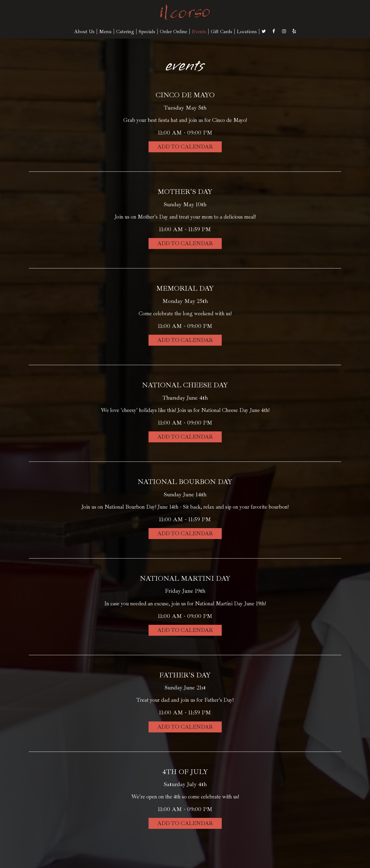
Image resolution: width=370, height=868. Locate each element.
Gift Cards (221, 31)
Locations (247, 31)
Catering (125, 31)
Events (199, 31)
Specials (147, 31)
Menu (105, 31)
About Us (84, 31)
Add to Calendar (185, 147)
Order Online (173, 31)
